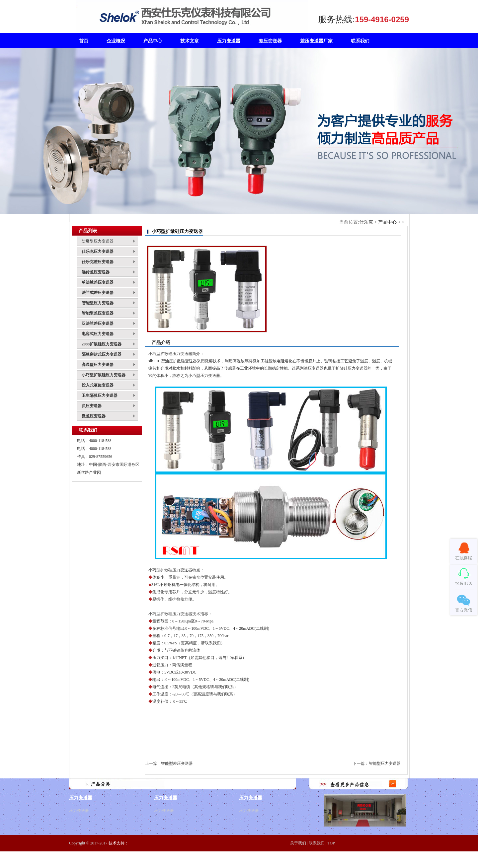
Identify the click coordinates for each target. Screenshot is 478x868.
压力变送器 (79, 811)
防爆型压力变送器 (98, 241)
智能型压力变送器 (385, 763)
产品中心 (387, 222)
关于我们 (298, 843)
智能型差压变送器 (177, 763)
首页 (84, 41)
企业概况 (116, 41)
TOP (331, 843)
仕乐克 (366, 222)
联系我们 (317, 843)
